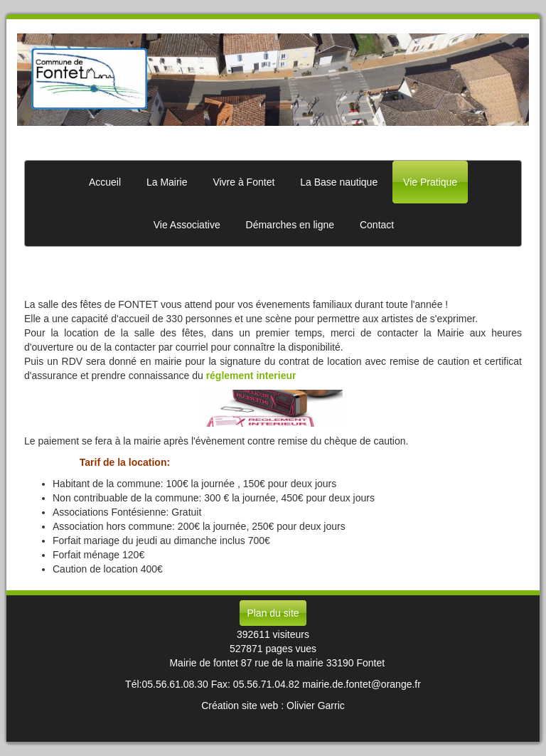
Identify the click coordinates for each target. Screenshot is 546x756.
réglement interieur (251, 376)
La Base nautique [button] (339, 182)
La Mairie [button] (167, 182)
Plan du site (273, 613)
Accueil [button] (105, 182)
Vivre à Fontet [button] (243, 182)
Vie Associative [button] (187, 225)
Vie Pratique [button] (430, 182)
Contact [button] (377, 225)
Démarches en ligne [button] (290, 225)
